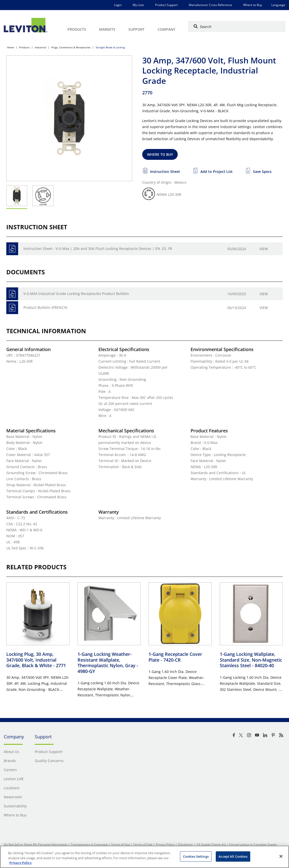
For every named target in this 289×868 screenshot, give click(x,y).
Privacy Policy (165, 844)
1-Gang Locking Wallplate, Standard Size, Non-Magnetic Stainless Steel (251, 660)
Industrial (41, 47)
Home (11, 47)
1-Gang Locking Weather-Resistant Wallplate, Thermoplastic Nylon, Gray (108, 663)
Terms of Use (120, 844)
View (264, 249)
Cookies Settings (196, 856)
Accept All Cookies (233, 856)
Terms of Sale (143, 844)
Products (24, 47)
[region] (144, 857)
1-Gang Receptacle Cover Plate (175, 657)
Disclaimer (186, 844)
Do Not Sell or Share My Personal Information (36, 844)
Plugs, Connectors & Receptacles (71, 47)
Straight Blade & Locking (110, 47)
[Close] (281, 856)
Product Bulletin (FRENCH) (45, 307)
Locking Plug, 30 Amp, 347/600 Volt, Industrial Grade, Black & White (36, 660)
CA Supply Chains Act (211, 844)
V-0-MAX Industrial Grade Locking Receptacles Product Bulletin (76, 294)
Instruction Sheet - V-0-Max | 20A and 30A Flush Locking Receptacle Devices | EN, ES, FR (98, 249)
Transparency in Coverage (89, 844)
